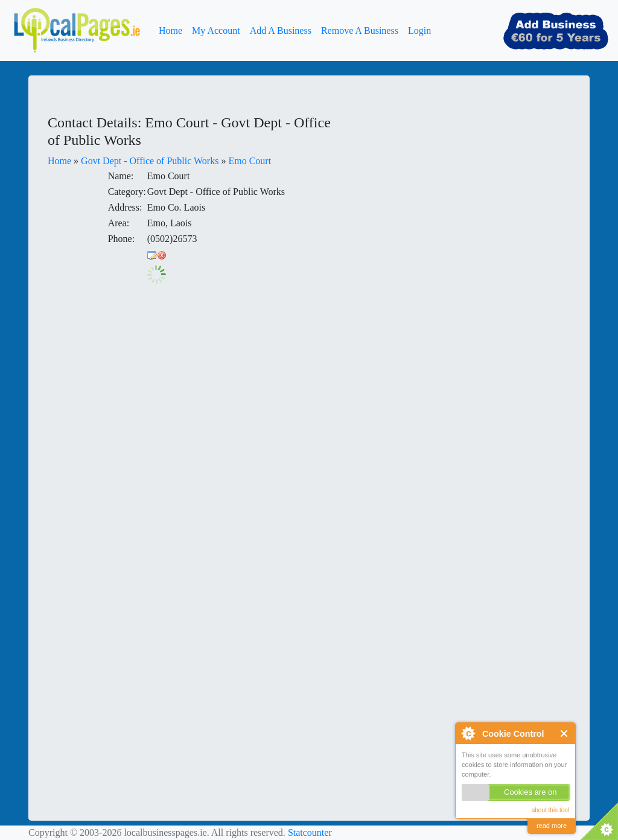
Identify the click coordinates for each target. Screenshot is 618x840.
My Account (216, 30)
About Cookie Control (468, 733)
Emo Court (250, 161)
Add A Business (281, 30)
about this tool (550, 810)
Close (565, 733)
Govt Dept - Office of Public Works (150, 161)
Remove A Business (360, 30)
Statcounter (310, 832)
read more (552, 826)
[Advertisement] (445, 189)
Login (419, 30)
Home (170, 30)
